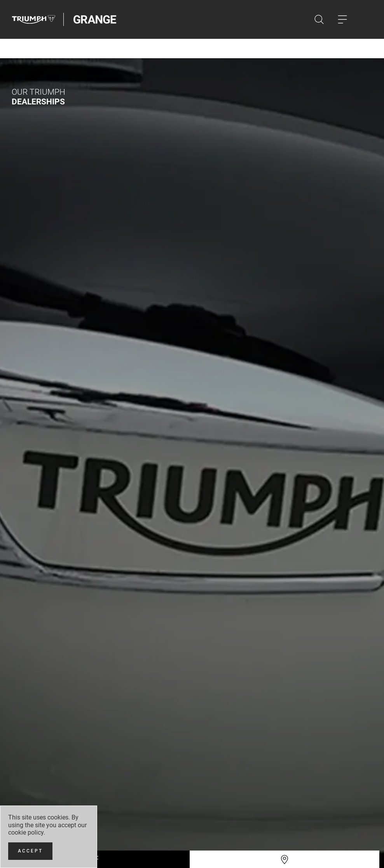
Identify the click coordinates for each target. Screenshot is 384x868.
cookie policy (26, 832)
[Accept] (30, 851)
